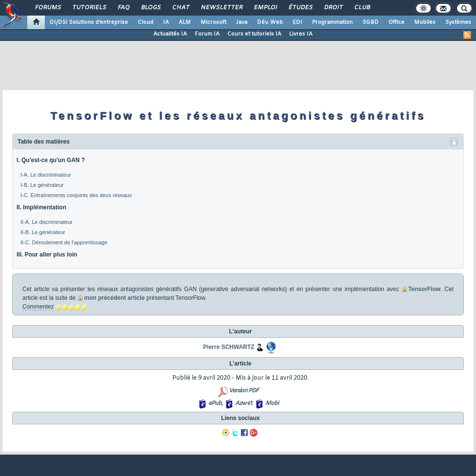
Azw (240, 403)
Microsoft (213, 22)
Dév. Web (270, 22)
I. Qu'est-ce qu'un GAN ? (51, 160)
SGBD (371, 22)
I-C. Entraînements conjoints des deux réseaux (76, 195)
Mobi (272, 403)
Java (242, 22)
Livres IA (301, 34)
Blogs (150, 8)
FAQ (123, 8)
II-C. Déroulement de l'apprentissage (64, 242)
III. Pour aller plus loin (47, 255)
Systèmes (458, 22)
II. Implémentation (41, 207)
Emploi (265, 8)
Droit (333, 8)
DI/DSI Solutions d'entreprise (89, 22)
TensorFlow (424, 289)
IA (166, 22)
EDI (297, 22)
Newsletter (221, 8)
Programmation (332, 22)
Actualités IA (170, 34)
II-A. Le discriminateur (46, 222)
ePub (215, 403)
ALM (185, 22)
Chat (180, 8)
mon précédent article (115, 298)
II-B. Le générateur (43, 232)
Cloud (146, 22)
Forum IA (207, 34)
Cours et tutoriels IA (254, 34)
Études (300, 8)
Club (362, 8)
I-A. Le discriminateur (46, 175)
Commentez (38, 307)
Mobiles (425, 22)
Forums (47, 8)
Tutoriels (89, 8)
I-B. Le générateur (42, 185)
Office (396, 22)
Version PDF (244, 391)
